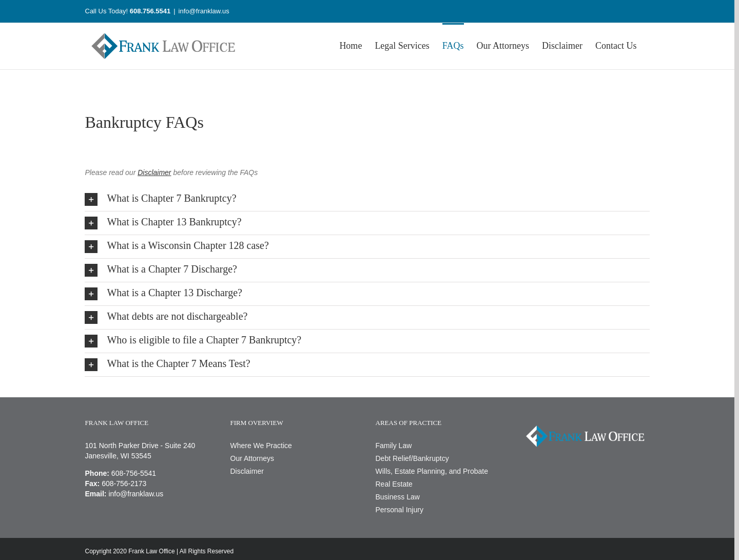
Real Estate (394, 484)
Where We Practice (261, 446)
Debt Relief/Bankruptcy (412, 458)
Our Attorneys (252, 458)
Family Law (394, 446)
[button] (367, 199)
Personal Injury (400, 510)
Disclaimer (247, 471)
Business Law (398, 497)
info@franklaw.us (204, 11)
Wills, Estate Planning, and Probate (432, 471)
